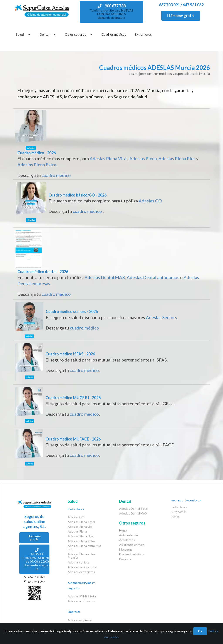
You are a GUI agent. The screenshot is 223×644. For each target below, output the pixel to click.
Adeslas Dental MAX (105, 277)
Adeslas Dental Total (133, 509)
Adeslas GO (150, 201)
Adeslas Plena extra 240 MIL (84, 547)
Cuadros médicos (114, 34)
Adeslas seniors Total (82, 567)
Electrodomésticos (132, 554)
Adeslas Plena (143, 158)
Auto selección (129, 535)
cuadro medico (56, 294)
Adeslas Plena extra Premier (81, 556)
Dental (48, 34)
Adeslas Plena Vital (109, 158)
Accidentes (127, 540)
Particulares (179, 507)
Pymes (175, 517)
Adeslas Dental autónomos (153, 277)
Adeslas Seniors (161, 317)
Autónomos (179, 512)
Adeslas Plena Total (81, 522)
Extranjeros (143, 34)
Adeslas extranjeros (81, 572)
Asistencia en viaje (132, 545)
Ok (200, 631)
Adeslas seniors (79, 562)
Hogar (123, 530)
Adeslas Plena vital (80, 527)
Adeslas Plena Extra (37, 165)
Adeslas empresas (80, 620)
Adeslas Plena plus (80, 536)
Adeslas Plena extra (81, 541)
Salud (23, 34)
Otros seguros (79, 34)
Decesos (125, 559)
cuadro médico (56, 175)
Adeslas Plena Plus (177, 158)
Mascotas (126, 549)
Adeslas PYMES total (82, 596)
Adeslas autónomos (81, 601)
